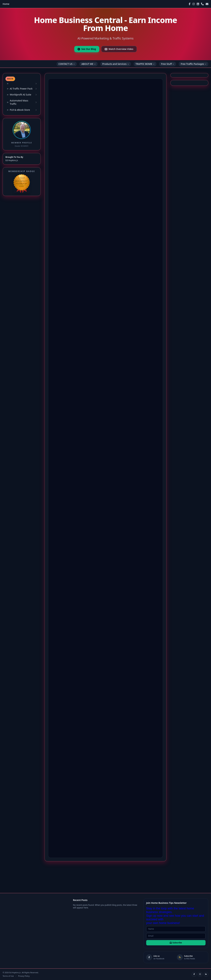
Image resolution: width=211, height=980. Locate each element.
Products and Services (116, 64)
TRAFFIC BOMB (145, 64)
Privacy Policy (24, 976)
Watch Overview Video (119, 49)
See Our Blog (87, 49)
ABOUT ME (89, 64)
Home (6, 4)
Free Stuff (168, 64)
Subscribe (176, 943)
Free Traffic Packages (194, 64)
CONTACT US (67, 64)
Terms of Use (8, 976)
